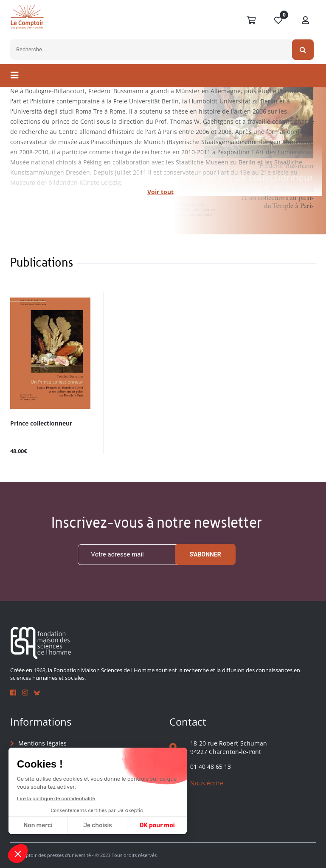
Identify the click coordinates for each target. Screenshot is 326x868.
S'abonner (205, 554)
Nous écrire (207, 783)
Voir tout (160, 192)
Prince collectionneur (41, 424)
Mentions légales (42, 743)
